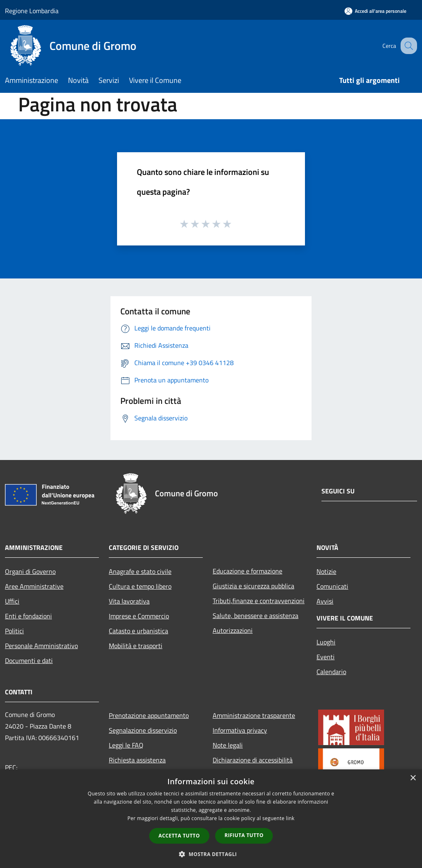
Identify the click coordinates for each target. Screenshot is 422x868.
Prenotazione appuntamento (149, 715)
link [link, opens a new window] (290, 818)
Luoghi (326, 642)
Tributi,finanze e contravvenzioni (259, 601)
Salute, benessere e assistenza (256, 616)
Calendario (331, 672)
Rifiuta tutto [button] (244, 835)
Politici (14, 631)
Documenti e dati (29, 660)
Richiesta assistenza (137, 760)
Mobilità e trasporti (136, 646)
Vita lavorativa (129, 601)
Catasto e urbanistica (138, 631)
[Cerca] (407, 46)
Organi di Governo (30, 571)
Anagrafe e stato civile (140, 571)
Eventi (326, 657)
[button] (211, 854)
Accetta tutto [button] (179, 836)
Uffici (12, 601)
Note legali (228, 745)
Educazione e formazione (247, 571)
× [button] (413, 778)
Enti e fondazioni (28, 616)
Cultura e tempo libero (140, 586)
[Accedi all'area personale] (375, 11)
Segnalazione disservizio (143, 730)
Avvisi (325, 601)
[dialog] (211, 819)
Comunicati (332, 586)
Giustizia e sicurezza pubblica (253, 586)
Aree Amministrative (34, 586)
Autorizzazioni (233, 630)
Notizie (326, 571)
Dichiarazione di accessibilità (253, 760)
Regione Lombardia (32, 11)
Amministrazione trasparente (254, 715)
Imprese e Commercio (139, 616)
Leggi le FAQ (126, 745)
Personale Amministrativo (41, 646)
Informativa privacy (240, 730)
